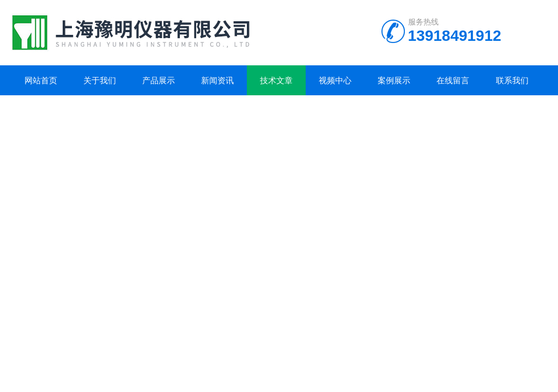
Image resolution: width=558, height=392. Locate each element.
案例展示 (394, 80)
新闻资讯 (217, 80)
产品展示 (159, 80)
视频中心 (335, 80)
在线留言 (453, 80)
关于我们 (100, 80)
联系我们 (512, 80)
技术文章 (276, 80)
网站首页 (41, 80)
